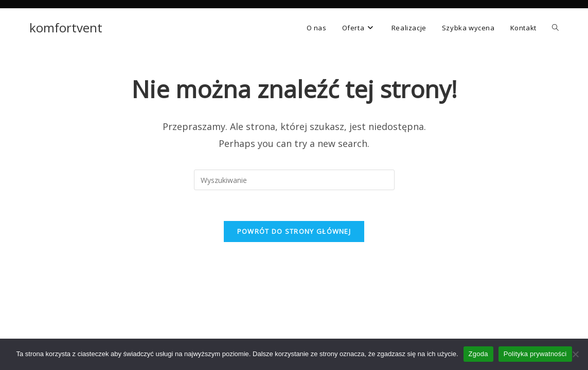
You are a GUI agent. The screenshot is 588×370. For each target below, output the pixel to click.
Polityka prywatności (535, 354)
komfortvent (66, 27)
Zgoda (478, 354)
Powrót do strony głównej (294, 231)
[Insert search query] (294, 180)
